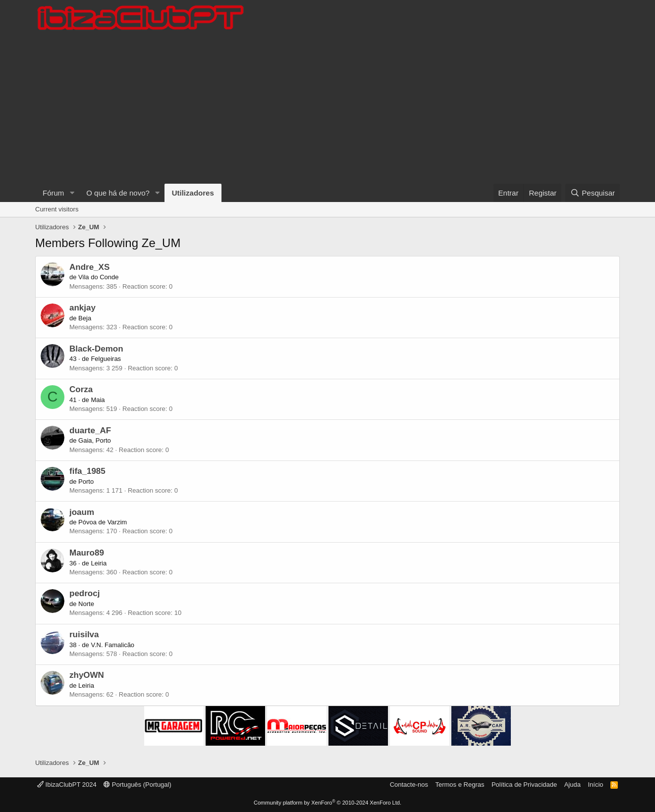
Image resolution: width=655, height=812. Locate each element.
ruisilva (84, 634)
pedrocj (84, 593)
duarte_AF (90, 431)
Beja (85, 318)
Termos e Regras (460, 785)
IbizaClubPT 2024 (67, 785)
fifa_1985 (87, 471)
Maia (98, 400)
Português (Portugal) (137, 785)
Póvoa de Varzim (103, 522)
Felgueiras (106, 359)
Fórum (53, 193)
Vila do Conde (98, 277)
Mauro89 (87, 553)
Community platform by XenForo (327, 803)
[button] (72, 193)
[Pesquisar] (593, 193)
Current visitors (57, 209)
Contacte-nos (409, 785)
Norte (86, 604)
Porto (86, 482)
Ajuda (573, 785)
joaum (82, 512)
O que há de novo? (118, 193)
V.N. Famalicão (112, 645)
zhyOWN (87, 675)
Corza (81, 389)
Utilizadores (193, 193)
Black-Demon (96, 349)
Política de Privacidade (524, 785)
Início (595, 785)
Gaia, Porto (95, 440)
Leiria (99, 563)
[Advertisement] (327, 109)
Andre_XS (89, 267)
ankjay (82, 308)
